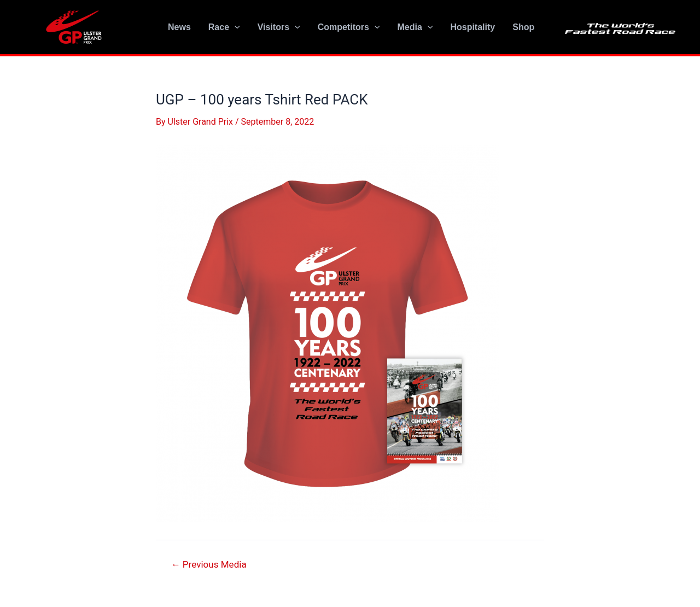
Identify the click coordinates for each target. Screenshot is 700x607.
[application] (235, 27)
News (179, 27)
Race (224, 27)
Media (415, 27)
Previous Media (209, 565)
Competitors (349, 27)
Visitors (279, 27)
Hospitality (472, 27)
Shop (523, 27)
